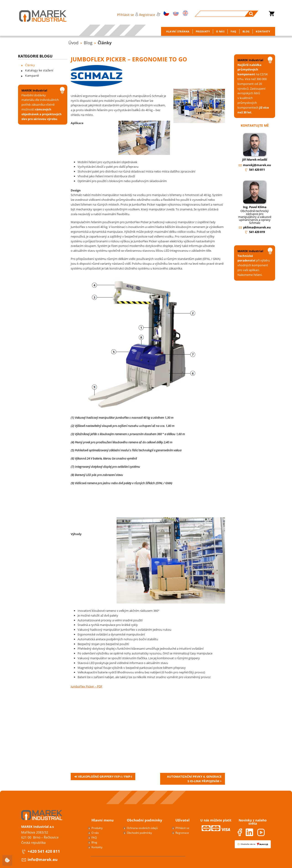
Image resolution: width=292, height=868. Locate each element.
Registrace (150, 15)
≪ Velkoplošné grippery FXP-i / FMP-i (103, 776)
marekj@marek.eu (257, 165)
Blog (88, 43)
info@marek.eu (43, 859)
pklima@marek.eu (257, 227)
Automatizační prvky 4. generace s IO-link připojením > (194, 779)
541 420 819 (257, 232)
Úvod (73, 43)
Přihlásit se (128, 15)
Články (105, 43)
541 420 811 (257, 170)
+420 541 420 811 (44, 851)
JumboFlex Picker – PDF (87, 686)
